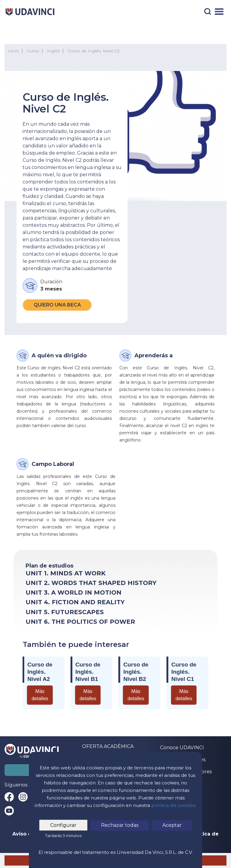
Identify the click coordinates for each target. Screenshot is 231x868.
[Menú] (219, 12)
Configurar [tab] (63, 825)
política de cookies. (174, 805)
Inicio (13, 51)
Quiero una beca (57, 305)
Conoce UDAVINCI (182, 748)
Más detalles (40, 695)
